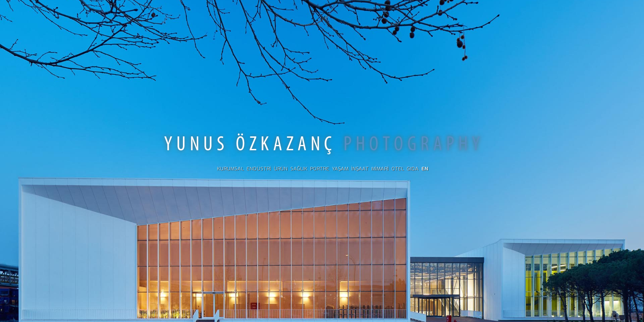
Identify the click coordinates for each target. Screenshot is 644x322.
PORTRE (320, 169)
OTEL (398, 169)
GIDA (413, 169)
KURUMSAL (230, 169)
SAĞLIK (299, 169)
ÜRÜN (281, 169)
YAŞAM (340, 169)
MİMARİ (380, 169)
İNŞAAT (360, 169)
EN (425, 169)
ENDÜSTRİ (259, 169)
